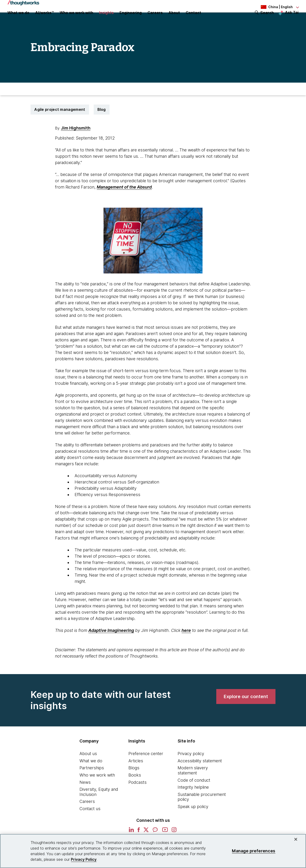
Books (135, 793)
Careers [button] (155, 19)
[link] (246, 714)
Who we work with (97, 793)
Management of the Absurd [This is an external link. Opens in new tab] (124, 205)
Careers (87, 819)
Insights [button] (106, 19)
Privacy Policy (84, 859)
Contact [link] (193, 19)
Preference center (146, 771)
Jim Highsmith (76, 146)
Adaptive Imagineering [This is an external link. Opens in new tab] (111, 648)
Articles (136, 779)
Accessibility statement (200, 779)
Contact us (90, 826)
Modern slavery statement (193, 788)
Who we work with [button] (76, 19)
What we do (91, 779)
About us (88, 771)
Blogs (134, 786)
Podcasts (138, 800)
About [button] (174, 19)
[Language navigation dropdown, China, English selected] (273, 7)
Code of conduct (194, 798)
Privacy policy (191, 771)
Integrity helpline (193, 805)
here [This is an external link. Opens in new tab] (186, 648)
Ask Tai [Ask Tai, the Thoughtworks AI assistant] (292, 19)
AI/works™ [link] (45, 19)
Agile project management (60, 127)
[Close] (296, 839)
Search (267, 19)
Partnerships (92, 786)
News (85, 800)
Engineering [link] (131, 19)
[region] (153, 851)
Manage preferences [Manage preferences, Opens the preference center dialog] (254, 851)
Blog (102, 127)
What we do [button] (18, 19)
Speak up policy (193, 824)
